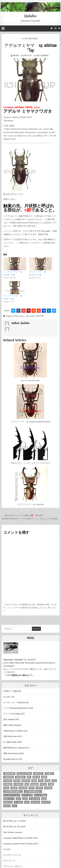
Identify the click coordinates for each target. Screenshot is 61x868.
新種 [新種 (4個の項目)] (44, 799)
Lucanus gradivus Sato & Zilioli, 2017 (21, 844)
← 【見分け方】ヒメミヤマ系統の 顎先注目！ (23, 515)
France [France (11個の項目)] (17, 781)
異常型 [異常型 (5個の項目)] (7, 806)
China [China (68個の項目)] (44, 777)
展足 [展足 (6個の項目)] (18, 799)
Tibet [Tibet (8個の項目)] (31, 788)
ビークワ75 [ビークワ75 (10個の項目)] (27, 795)
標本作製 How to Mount (14, 748)
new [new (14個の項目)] (27, 784)
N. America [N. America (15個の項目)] (18, 784)
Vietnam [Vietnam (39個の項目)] (48, 788)
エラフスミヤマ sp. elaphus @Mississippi (30, 422)
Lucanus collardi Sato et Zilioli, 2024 (20, 838)
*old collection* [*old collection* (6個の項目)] (24, 774)
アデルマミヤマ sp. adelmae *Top (30, 48)
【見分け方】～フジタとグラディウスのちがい (30, 463)
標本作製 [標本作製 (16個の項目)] (35, 802)
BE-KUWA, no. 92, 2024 (14, 827)
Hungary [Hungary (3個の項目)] (26, 781)
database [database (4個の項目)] (8, 781)
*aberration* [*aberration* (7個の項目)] (9, 774)
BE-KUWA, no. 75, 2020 (15, 821)
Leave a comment (42, 55)
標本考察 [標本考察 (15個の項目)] (46, 802)
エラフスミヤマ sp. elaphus (30, 504)
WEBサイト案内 (11, 691)
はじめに (7, 697)
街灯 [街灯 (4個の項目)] (15, 806)
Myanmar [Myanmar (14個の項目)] (8, 784)
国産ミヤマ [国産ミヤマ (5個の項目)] (9, 799)
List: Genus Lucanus (13, 832)
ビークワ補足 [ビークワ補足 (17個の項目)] (41, 795)
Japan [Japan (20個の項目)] (47, 781)
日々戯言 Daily (10, 742)
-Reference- (19, 316)
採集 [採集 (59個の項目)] (25, 799)
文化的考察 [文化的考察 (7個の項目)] (34, 799)
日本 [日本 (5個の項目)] (27, 802)
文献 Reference (11, 736)
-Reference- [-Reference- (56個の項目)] (20, 777)
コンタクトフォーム (12, 855)
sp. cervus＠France (30, 380)
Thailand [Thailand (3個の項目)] (23, 788)
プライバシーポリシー (13, 866)
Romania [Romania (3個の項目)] (34, 784)
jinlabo (16, 55)
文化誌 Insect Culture (13, 731)
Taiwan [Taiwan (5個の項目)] (14, 788)
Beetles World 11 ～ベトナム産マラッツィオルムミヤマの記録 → (31, 519)
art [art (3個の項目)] (29, 777)
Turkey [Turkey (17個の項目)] (39, 788)
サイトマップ (9, 861)
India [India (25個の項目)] (34, 781)
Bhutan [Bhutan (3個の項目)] (36, 777)
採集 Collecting (10, 725)
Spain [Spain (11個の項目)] (51, 784)
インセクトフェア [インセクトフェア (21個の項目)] (12, 795)
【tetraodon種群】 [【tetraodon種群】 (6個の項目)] (33, 791)
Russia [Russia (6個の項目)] (43, 784)
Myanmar (31, 316)
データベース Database (15, 702)
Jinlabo (30, 16)
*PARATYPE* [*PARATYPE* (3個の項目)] (38, 774)
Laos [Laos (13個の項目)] (54, 781)
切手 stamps (9, 719)
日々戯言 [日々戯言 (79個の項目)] (18, 802)
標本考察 (40, 316)
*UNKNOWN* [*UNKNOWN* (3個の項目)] (9, 777)
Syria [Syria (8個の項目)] (6, 788)
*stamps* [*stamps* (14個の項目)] (49, 774)
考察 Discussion (31, 38)
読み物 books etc (11, 759)
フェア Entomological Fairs (16, 708)
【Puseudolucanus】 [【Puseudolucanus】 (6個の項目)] (13, 791)
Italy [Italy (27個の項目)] (41, 781)
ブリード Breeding (12, 714)
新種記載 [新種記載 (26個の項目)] (8, 802)
